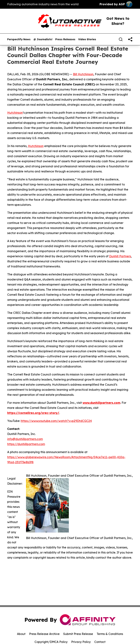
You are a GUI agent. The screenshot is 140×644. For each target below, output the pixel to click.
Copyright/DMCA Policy (51, 642)
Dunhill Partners (120, 256)
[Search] (121, 39)
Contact (100, 642)
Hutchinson (15, 113)
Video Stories (87, 39)
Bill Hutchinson (83, 74)
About (21, 634)
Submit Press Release (78, 634)
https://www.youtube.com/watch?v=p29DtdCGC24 (56, 421)
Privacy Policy (81, 642)
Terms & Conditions (110, 634)
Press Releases (65, 39)
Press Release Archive (44, 634)
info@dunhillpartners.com (25, 439)
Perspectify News (19, 39)
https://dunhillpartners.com (26, 444)
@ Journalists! (43, 39)
